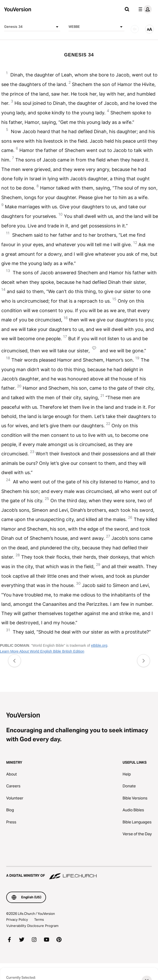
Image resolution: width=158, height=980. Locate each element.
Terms (39, 919)
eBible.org (99, 645)
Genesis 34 (32, 27)
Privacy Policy (17, 919)
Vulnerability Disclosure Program (32, 926)
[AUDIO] (135, 29)
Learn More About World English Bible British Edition (42, 651)
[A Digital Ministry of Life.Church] (79, 873)
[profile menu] (144, 9)
